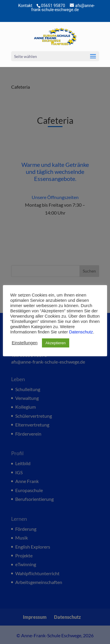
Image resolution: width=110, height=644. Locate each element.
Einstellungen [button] (25, 343)
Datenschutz (81, 332)
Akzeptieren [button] (56, 343)
